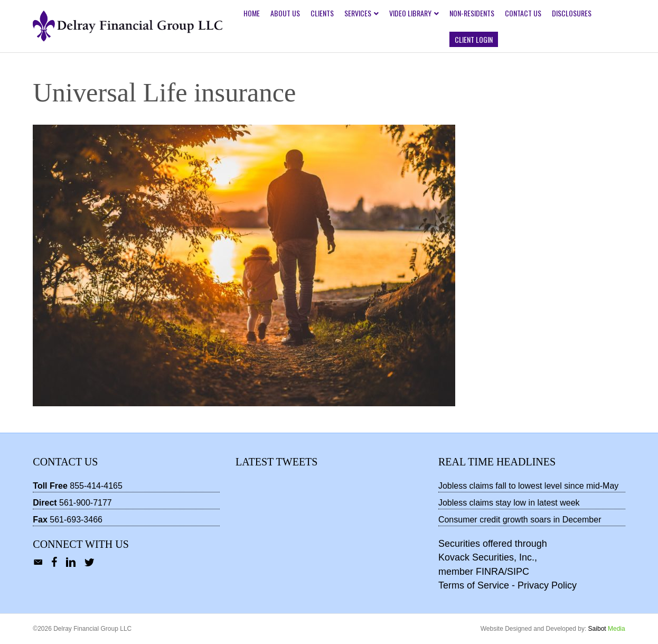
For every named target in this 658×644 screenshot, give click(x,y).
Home (252, 13)
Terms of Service (474, 585)
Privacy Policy (547, 585)
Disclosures (572, 13)
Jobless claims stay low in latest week (509, 503)
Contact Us (523, 13)
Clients (322, 13)
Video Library (410, 13)
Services (358, 13)
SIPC (518, 572)
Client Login (474, 39)
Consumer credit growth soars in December (520, 520)
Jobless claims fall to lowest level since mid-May (528, 486)
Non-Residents (472, 13)
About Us (285, 13)
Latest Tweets (276, 462)
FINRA (490, 572)
